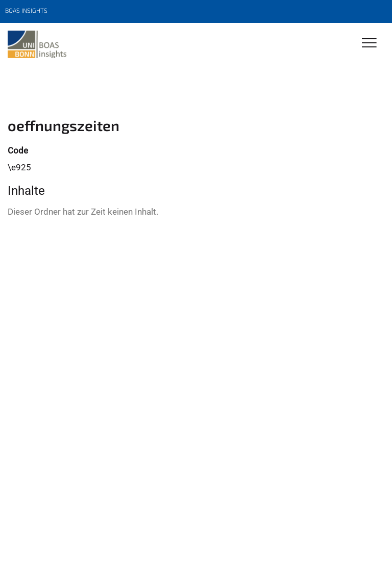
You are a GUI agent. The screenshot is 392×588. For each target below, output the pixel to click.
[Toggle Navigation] (369, 44)
